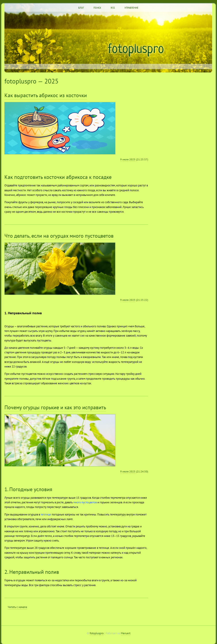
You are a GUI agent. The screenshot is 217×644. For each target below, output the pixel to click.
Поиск (97, 8)
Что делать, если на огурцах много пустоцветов (59, 236)
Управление (131, 8)
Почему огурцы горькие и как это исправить (55, 407)
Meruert (126, 633)
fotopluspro (136, 48)
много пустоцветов (85, 502)
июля (126, 159)
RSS (113, 8)
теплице (46, 514)
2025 (132, 159)
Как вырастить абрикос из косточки (46, 95)
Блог (81, 8)
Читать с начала (17, 607)
